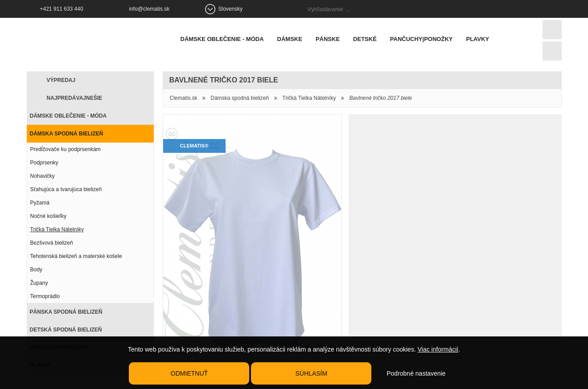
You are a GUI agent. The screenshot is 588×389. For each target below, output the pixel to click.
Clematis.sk (184, 98)
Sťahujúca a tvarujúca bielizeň (66, 189)
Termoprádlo (45, 296)
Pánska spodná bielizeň (66, 312)
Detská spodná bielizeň (66, 330)
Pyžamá (40, 203)
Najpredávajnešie (74, 98)
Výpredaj (61, 80)
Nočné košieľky (49, 216)
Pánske (328, 39)
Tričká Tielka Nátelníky (57, 229)
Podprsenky (44, 163)
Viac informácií (438, 349)
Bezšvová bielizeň (52, 243)
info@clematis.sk (150, 9)
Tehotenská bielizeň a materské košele (76, 256)
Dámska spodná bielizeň (67, 134)
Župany (39, 283)
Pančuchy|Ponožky (421, 39)
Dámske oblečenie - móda (222, 39)
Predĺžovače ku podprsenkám (66, 149)
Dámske (290, 39)
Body (36, 270)
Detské (365, 39)
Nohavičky (43, 176)
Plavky (477, 39)
